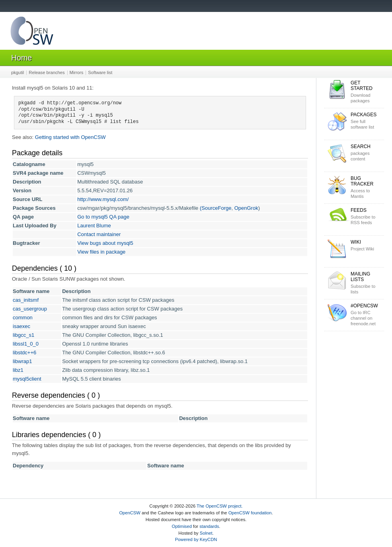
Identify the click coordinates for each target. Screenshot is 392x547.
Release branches (47, 72)
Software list (100, 72)
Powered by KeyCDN (196, 539)
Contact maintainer (99, 234)
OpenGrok (246, 208)
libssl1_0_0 (26, 344)
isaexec (21, 326)
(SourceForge (216, 208)
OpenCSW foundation (250, 513)
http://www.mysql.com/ (103, 199)
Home (21, 58)
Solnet (206, 533)
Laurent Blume (94, 226)
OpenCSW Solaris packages (32, 32)
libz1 (18, 370)
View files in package (101, 252)
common (23, 317)
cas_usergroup (30, 309)
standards (209, 526)
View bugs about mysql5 (105, 243)
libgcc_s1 (23, 335)
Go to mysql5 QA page (103, 217)
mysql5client (27, 379)
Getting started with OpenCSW (70, 137)
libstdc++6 (24, 353)
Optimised (182, 526)
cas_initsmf (26, 300)
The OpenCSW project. (220, 506)
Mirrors (77, 72)
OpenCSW (130, 513)
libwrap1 (22, 361)
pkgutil (18, 72)
